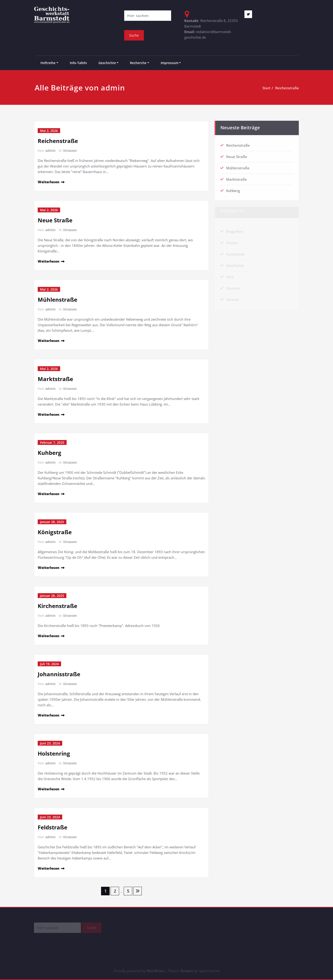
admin (50, 150)
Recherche (138, 63)
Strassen (70, 150)
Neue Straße (55, 220)
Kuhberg (49, 453)
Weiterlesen (49, 182)
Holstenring (54, 753)
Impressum (170, 63)
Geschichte (107, 63)
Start (267, 88)
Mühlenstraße (57, 299)
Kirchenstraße (57, 606)
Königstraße (55, 532)
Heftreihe (48, 63)
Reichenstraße (288, 88)
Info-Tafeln (78, 63)
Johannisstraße (59, 674)
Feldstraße (52, 827)
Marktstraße (55, 379)
